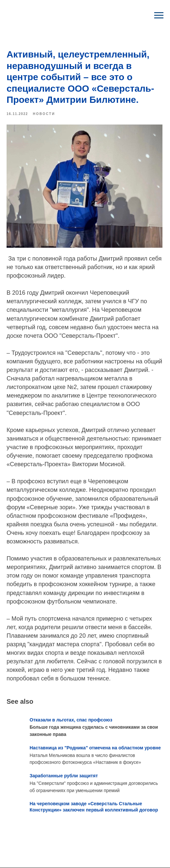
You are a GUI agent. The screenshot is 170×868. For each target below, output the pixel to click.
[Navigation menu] (159, 15)
